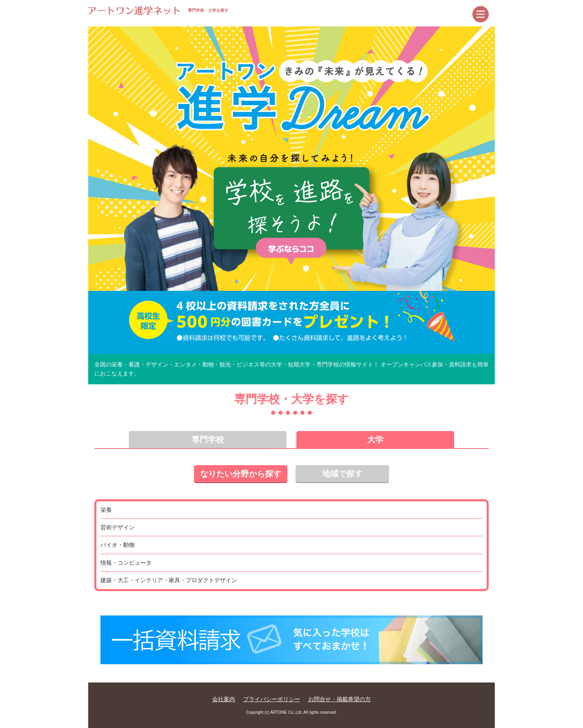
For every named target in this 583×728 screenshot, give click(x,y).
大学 (375, 440)
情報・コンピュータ (126, 563)
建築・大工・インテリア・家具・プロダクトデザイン (169, 580)
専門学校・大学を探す (158, 10)
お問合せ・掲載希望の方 (339, 699)
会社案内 (224, 699)
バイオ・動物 (117, 545)
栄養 (106, 510)
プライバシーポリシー (272, 699)
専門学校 (208, 440)
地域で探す (342, 474)
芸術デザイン (117, 527)
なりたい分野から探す (241, 474)
